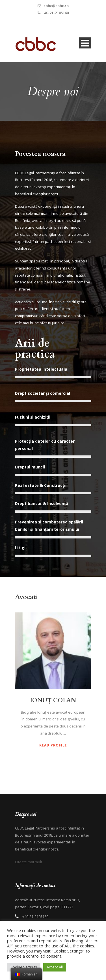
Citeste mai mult (29, 862)
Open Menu (85, 43)
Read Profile (53, 745)
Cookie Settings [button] (24, 967)
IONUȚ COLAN (53, 700)
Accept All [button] (55, 967)
